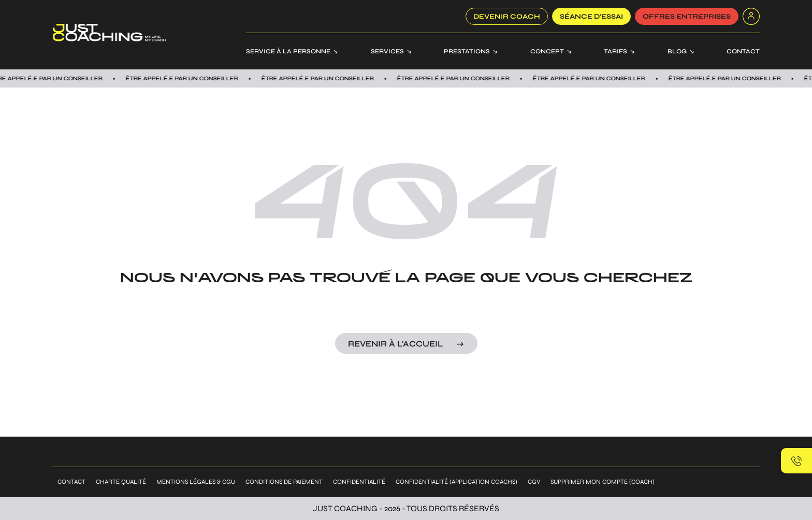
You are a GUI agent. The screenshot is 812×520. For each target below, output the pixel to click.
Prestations (467, 51)
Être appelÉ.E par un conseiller (322, 78)
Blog (677, 51)
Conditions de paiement (284, 482)
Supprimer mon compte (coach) (603, 482)
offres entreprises (687, 17)
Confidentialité (359, 482)
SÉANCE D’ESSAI (591, 17)
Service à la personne (288, 51)
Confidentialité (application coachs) (456, 482)
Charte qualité (121, 482)
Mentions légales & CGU (196, 482)
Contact (743, 51)
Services (387, 51)
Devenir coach (507, 17)
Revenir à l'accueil (395, 344)
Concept (547, 51)
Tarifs (615, 51)
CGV (534, 482)
